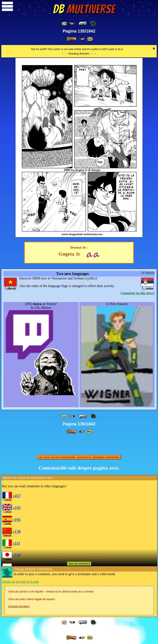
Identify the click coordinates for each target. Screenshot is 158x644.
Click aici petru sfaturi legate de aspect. (32, 599)
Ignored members (19, 606)
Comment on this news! (138, 293)
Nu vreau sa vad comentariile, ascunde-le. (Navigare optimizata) (79, 457)
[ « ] (83, 23)
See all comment (79, 564)
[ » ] (71, 39)
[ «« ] (65, 24)
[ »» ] (90, 39)
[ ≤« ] (72, 24)
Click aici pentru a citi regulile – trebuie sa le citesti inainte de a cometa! (51, 592)
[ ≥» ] (82, 39)
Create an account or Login (20, 582)
